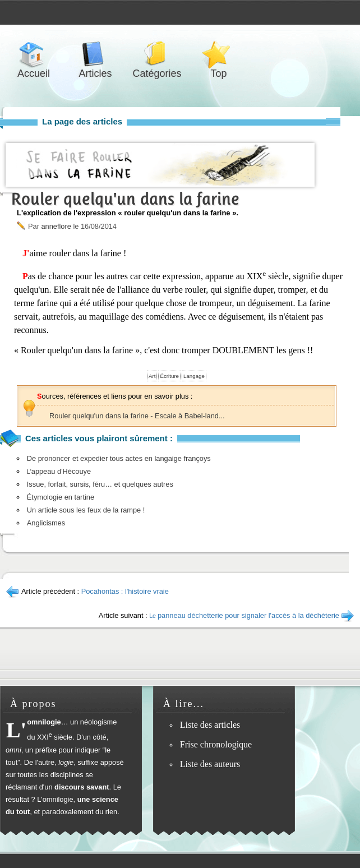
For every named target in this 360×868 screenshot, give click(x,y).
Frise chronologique (216, 744)
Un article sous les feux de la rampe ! (86, 510)
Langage (194, 376)
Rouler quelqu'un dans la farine (125, 199)
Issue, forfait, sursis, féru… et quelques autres (100, 484)
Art (152, 376)
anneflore (56, 226)
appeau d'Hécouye (59, 471)
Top (219, 54)
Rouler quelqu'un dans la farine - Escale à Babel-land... (137, 416)
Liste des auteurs (210, 764)
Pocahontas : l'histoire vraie (125, 591)
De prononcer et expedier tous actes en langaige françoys (119, 458)
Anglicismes (46, 523)
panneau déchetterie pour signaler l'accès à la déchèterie (244, 615)
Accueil (34, 54)
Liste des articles (210, 725)
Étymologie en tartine (61, 497)
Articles (95, 54)
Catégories (157, 54)
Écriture (169, 376)
